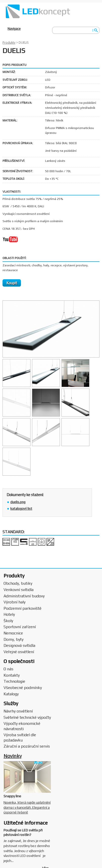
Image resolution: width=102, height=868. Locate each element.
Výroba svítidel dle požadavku (20, 737)
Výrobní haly (14, 602)
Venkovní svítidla (19, 590)
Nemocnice (13, 633)
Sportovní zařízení (20, 627)
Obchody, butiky (18, 583)
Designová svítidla (19, 645)
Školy (8, 621)
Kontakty (12, 675)
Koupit (12, 283)
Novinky (13, 756)
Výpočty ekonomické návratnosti (22, 726)
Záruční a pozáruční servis (27, 746)
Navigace (14, 29)
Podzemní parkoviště (23, 608)
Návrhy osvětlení (18, 711)
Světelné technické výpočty (27, 717)
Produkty (9, 43)
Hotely (9, 614)
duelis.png (18, 502)
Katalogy (11, 694)
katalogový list (21, 509)
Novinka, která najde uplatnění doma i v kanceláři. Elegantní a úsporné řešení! (27, 807)
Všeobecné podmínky (23, 688)
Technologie (14, 681)
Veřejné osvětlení (19, 652)
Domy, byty (13, 639)
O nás (8, 669)
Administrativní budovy (24, 596)
